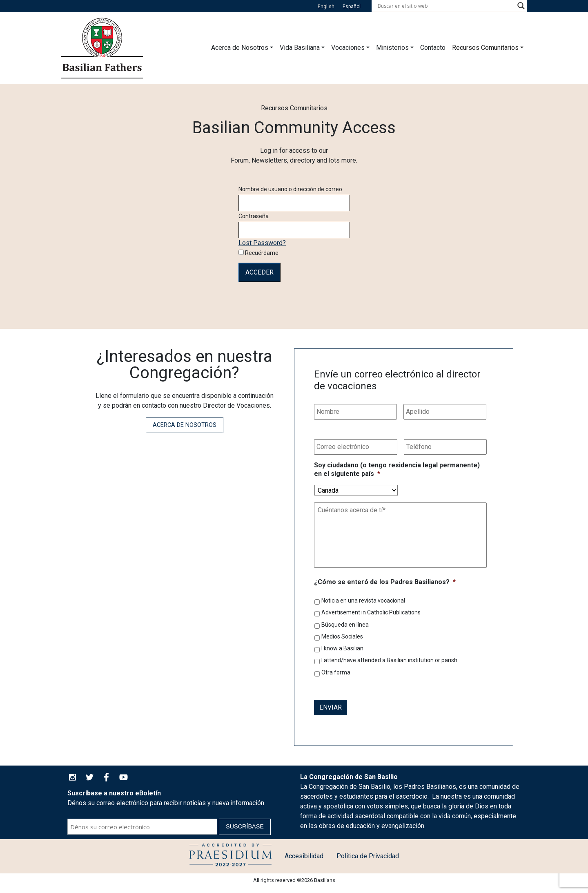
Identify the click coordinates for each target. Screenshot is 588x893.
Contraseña (254, 216)
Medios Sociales (342, 636)
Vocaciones (348, 48)
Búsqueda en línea (345, 625)
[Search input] (445, 6)
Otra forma (336, 672)
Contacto (433, 48)
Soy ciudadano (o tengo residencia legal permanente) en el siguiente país (397, 469)
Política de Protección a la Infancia (231, 856)
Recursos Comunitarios (485, 48)
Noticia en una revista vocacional (363, 601)
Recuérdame (258, 253)
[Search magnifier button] (521, 6)
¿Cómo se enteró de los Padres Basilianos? (385, 582)
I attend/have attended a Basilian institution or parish (389, 660)
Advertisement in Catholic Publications (371, 612)
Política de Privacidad (368, 856)
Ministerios (392, 48)
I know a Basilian (342, 648)
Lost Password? (262, 243)
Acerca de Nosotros (240, 48)
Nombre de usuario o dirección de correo (290, 189)
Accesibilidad (304, 856)
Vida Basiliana (300, 48)
